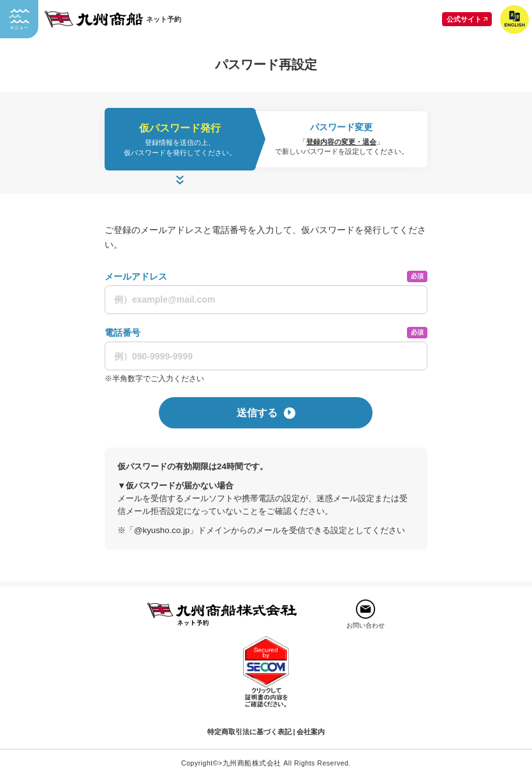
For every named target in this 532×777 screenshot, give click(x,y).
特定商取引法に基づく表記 (249, 732)
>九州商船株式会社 (250, 763)
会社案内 (311, 732)
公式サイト (469, 19)
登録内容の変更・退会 (341, 142)
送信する (266, 413)
